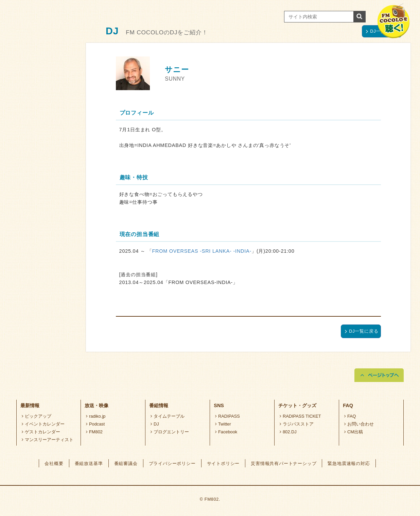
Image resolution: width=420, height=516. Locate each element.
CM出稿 (354, 432)
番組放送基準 (89, 463)
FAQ (350, 416)
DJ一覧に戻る (362, 331)
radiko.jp (96, 416)
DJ (155, 424)
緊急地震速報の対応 (349, 463)
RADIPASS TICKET (300, 416)
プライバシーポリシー (172, 463)
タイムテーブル (168, 416)
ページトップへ (379, 375)
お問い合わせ (359, 424)
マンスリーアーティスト (48, 440)
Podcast (95, 424)
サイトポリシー (223, 463)
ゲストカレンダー (41, 432)
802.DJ (288, 432)
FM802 (94, 432)
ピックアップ (37, 416)
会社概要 (54, 463)
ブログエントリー (170, 432)
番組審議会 (126, 463)
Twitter (223, 424)
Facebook (226, 432)
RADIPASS (227, 416)
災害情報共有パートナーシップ (284, 463)
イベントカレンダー (43, 424)
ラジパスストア (297, 424)
